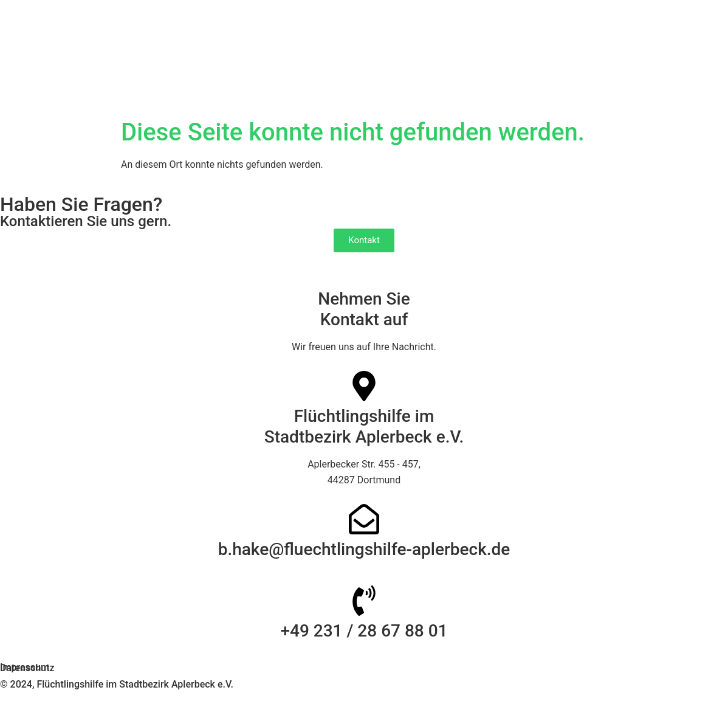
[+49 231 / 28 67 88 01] (364, 601)
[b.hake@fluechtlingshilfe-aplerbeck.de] (364, 519)
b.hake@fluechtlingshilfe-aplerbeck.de (364, 549)
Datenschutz (27, 668)
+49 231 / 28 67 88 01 (364, 631)
